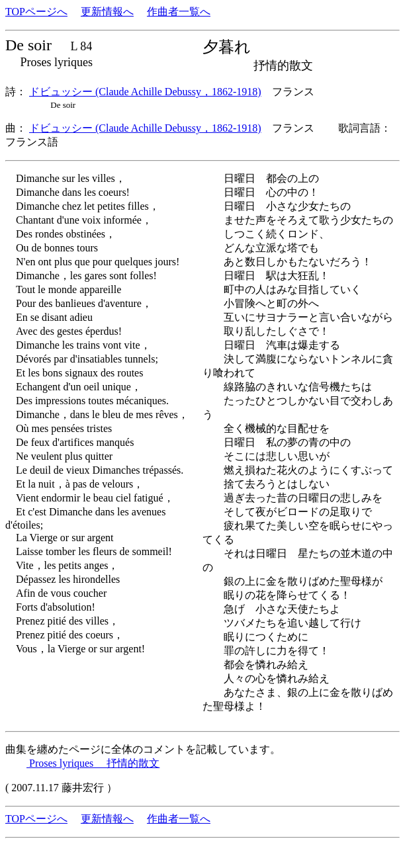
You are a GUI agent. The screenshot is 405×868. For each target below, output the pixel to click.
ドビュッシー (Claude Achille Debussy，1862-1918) (145, 92)
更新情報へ (107, 12)
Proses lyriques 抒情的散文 (93, 763)
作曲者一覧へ (179, 12)
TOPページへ (36, 12)
